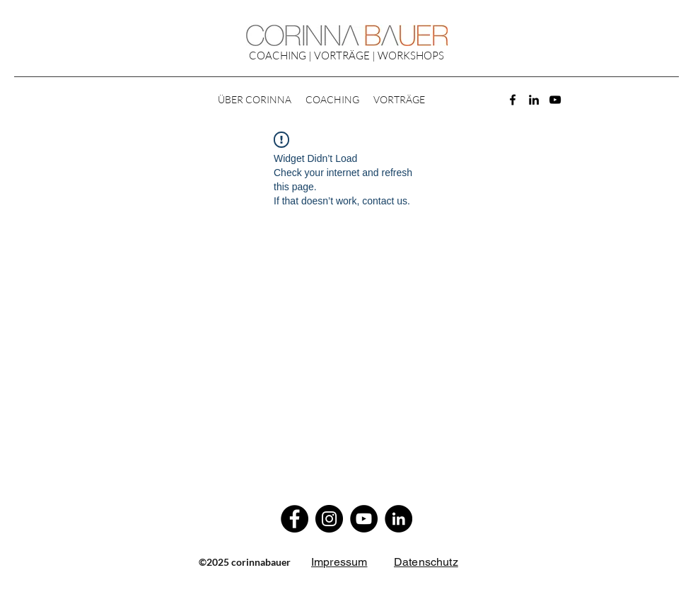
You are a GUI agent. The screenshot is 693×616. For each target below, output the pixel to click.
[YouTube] (555, 100)
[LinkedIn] (534, 100)
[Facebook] (513, 100)
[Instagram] (329, 519)
